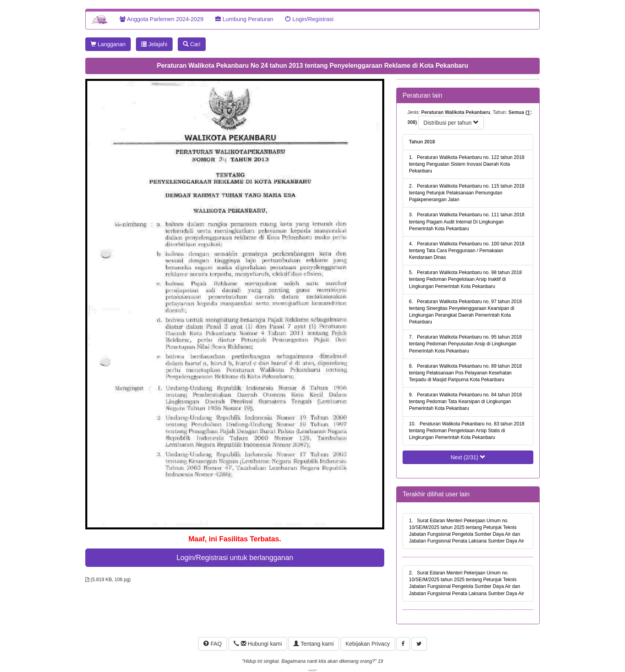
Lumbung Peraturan (244, 19)
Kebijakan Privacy (368, 644)
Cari (192, 44)
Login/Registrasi (309, 19)
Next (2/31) (468, 457)
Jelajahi (154, 44)
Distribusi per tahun (451, 123)
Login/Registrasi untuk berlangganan (235, 558)
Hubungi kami (258, 644)
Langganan (108, 44)
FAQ (212, 644)
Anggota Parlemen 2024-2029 (161, 19)
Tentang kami (313, 644)
